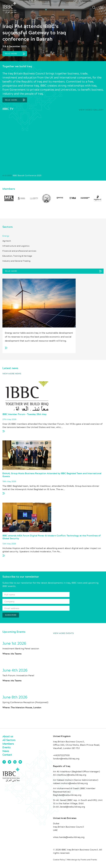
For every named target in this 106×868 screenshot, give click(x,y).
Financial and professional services (19, 251)
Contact (7, 755)
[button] (101, 8)
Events (6, 747)
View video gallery (91, 110)
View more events (63, 633)
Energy (6, 236)
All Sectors (9, 740)
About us (8, 736)
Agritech (7, 241)
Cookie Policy (59, 860)
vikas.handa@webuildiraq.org (69, 837)
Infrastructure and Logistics (16, 246)
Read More (11, 100)
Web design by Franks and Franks (82, 860)
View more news (12, 373)
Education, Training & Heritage (17, 256)
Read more (14, 54)
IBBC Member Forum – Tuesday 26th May (25, 414)
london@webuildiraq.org (66, 758)
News (6, 751)
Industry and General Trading (16, 261)
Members (8, 744)
